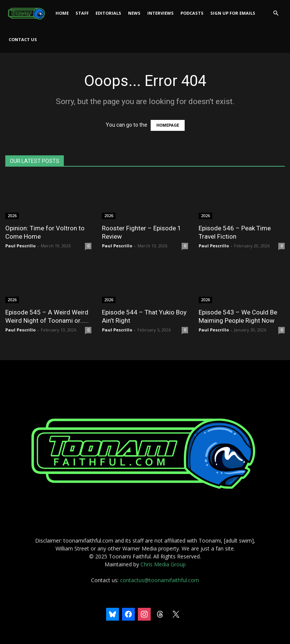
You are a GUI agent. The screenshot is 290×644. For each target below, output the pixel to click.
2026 (12, 216)
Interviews (160, 13)
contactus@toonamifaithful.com (160, 580)
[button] (276, 13)
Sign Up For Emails (233, 13)
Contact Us (23, 39)
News (134, 13)
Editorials (108, 13)
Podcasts (192, 13)
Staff (82, 13)
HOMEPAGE (168, 125)
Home (62, 13)
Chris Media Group (163, 564)
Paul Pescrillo (20, 246)
